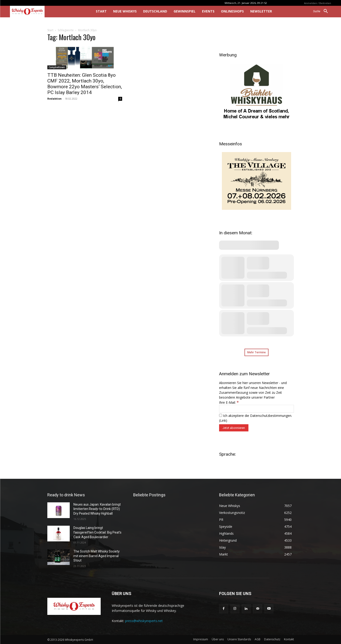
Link (223, 420)
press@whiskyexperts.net (144, 621)
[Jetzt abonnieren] (234, 428)
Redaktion (54, 99)
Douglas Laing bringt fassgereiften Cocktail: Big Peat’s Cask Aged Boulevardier (97, 532)
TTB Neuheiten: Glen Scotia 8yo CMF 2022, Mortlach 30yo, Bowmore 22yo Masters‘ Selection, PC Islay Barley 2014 (85, 84)
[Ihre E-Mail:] (257, 409)
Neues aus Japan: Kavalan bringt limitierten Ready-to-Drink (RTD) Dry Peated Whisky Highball (97, 509)
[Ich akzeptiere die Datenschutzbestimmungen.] (221, 415)
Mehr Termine (257, 352)
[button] (322, 11)
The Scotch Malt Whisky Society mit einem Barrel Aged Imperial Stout (97, 556)
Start (50, 30)
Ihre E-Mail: (229, 402)
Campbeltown (57, 67)
